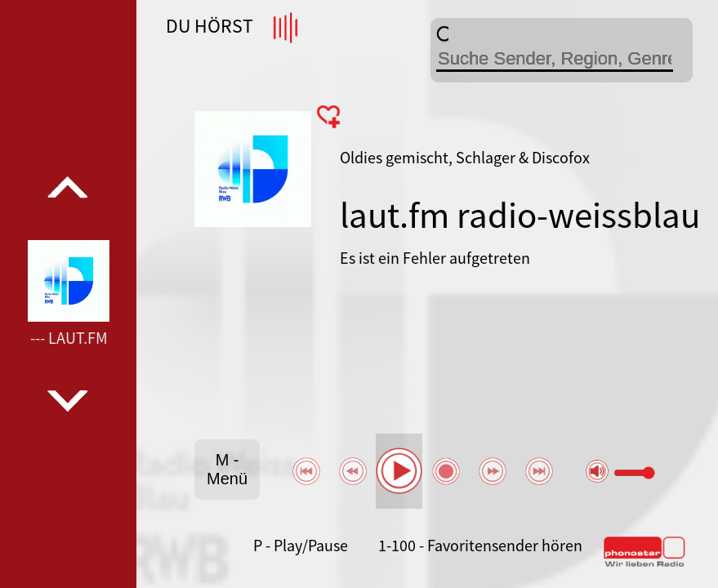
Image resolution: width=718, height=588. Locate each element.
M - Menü (227, 469)
